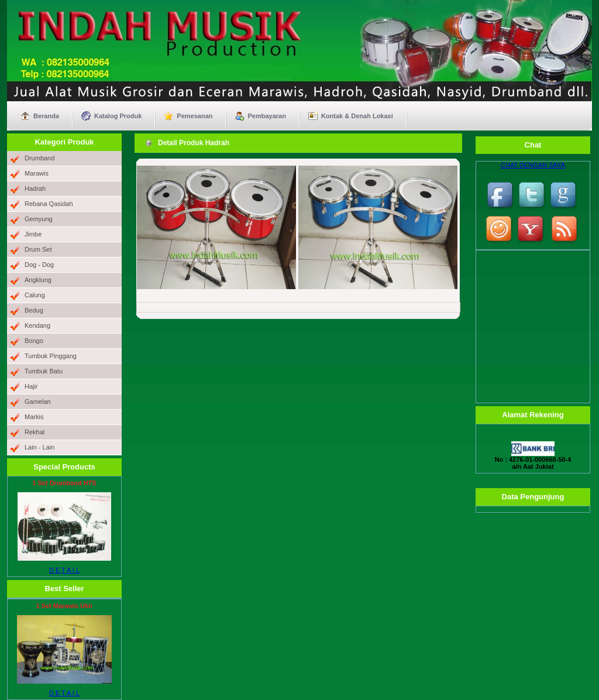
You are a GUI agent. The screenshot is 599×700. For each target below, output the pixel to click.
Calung (35, 295)
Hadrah (35, 188)
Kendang (37, 325)
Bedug (34, 310)
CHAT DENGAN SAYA (533, 165)
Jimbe (33, 234)
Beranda (46, 116)
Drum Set (38, 249)
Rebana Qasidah (49, 204)
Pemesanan (194, 116)
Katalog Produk (118, 116)
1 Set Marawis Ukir (64, 606)
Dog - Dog (39, 265)
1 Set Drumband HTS (64, 483)
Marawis (37, 173)
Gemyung (39, 219)
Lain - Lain (39, 447)
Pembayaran (266, 116)
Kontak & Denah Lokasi (357, 116)
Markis (34, 417)
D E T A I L (64, 570)
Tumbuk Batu (44, 371)
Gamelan (38, 402)
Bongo (34, 341)
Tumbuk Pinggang (51, 356)
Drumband (39, 158)
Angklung (38, 280)
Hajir (31, 386)
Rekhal (35, 432)
